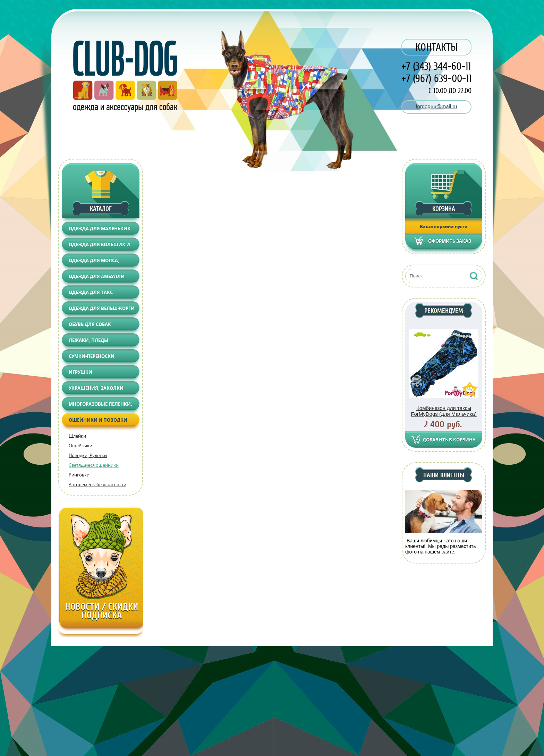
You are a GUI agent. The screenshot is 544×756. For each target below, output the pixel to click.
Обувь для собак (90, 324)
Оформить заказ (450, 241)
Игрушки (80, 372)
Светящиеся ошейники (94, 465)
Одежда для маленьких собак (100, 230)
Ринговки (79, 475)
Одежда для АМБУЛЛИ (97, 276)
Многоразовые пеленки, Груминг (100, 406)
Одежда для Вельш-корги (102, 308)
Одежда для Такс (91, 292)
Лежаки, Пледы (88, 340)
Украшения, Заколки (96, 388)
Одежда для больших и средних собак (99, 246)
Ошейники (80, 446)
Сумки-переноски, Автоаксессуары (92, 358)
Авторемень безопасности (97, 484)
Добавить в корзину (449, 440)
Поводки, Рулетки (88, 455)
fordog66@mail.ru (436, 106)
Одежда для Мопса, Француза (94, 262)
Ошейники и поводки (98, 420)
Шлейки (77, 436)
